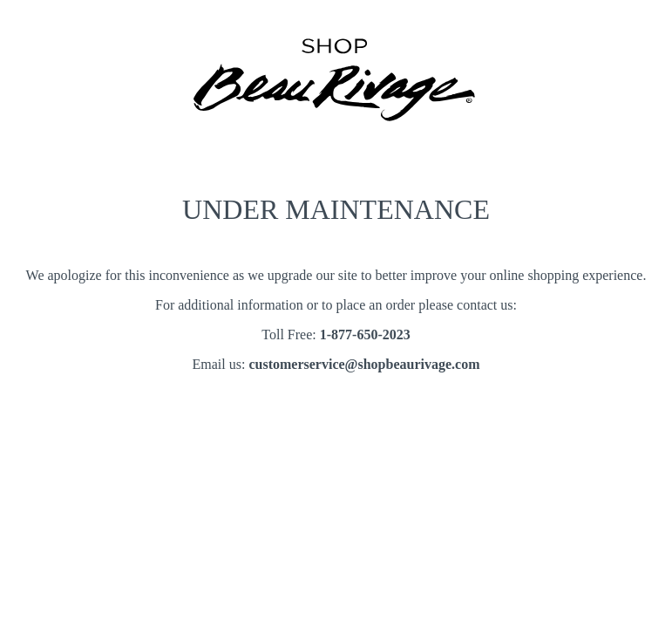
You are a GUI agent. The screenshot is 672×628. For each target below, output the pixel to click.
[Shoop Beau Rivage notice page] (336, 136)
